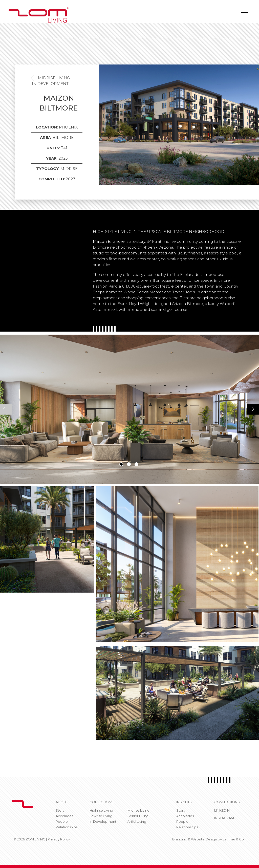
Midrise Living (54, 78)
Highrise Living (101, 810)
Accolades (64, 816)
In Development (50, 84)
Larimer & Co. (234, 839)
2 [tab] (129, 464)
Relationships (67, 827)
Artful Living (137, 821)
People (62, 821)
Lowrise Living (101, 816)
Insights (184, 802)
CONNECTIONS (227, 802)
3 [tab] (136, 464)
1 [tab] (121, 464)
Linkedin (222, 810)
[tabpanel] (129, 409)
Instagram (224, 818)
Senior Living (138, 816)
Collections (102, 802)
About (62, 802)
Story (60, 810)
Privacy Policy (59, 839)
